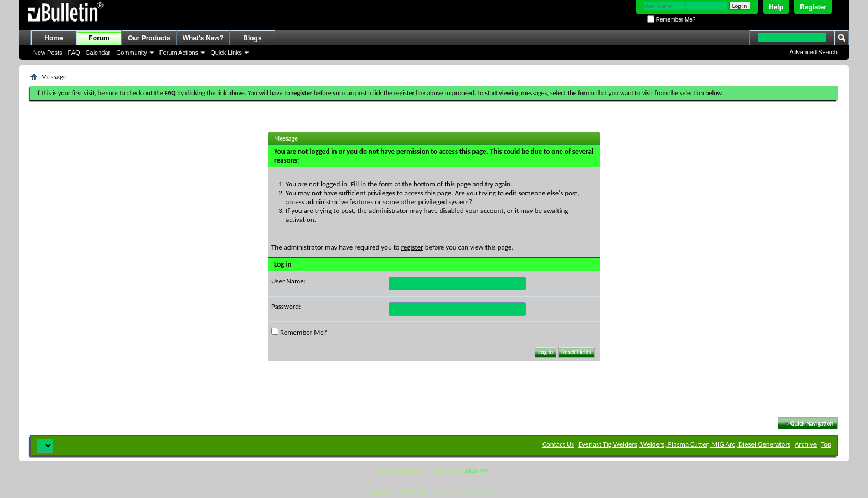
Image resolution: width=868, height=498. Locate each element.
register (412, 247)
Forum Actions (179, 53)
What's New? (203, 38)
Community (132, 53)
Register (813, 7)
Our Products (149, 38)
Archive (806, 444)
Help (776, 7)
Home (53, 38)
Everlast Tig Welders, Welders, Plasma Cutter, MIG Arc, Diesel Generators (684, 444)
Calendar (98, 53)
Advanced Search (813, 52)
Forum (99, 38)
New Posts (48, 53)
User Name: (288, 281)
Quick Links (226, 53)
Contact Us (558, 444)
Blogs (252, 38)
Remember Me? (671, 20)
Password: (286, 306)
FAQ (74, 53)
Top (826, 444)
